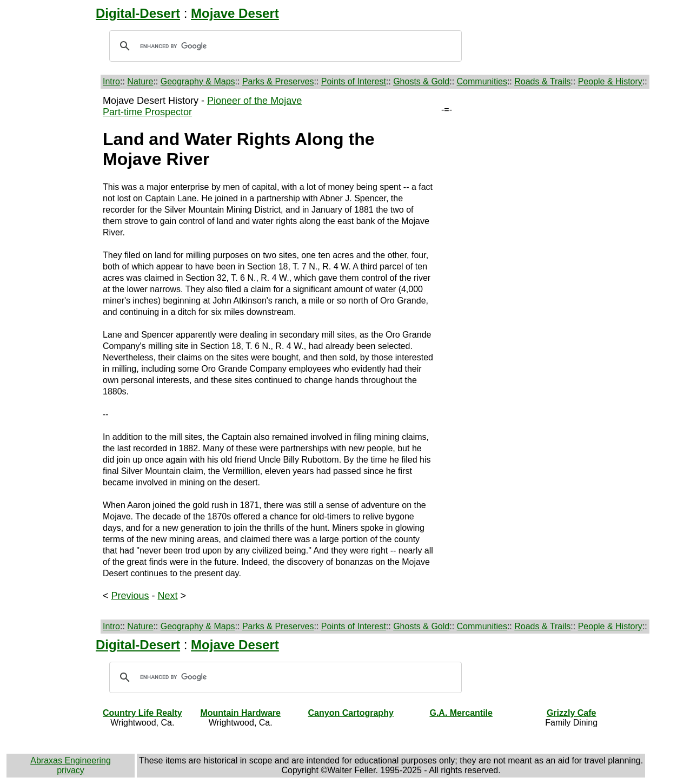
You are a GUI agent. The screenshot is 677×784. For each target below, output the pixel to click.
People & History (610, 81)
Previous (130, 596)
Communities (482, 81)
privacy (71, 770)
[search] (284, 46)
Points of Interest (354, 81)
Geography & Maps (198, 81)
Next (168, 596)
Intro (111, 81)
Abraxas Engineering (71, 760)
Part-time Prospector (147, 112)
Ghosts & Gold (421, 81)
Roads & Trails (542, 81)
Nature (140, 81)
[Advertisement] (52, 258)
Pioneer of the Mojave (254, 101)
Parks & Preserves (278, 81)
